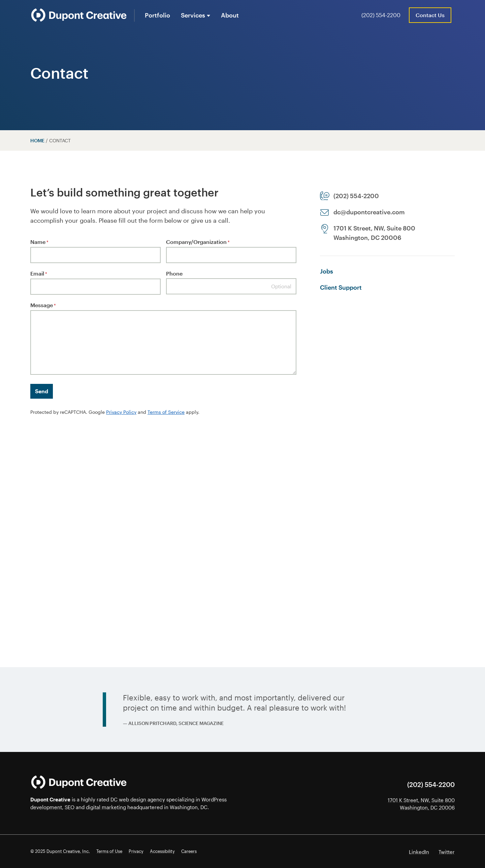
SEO (70, 807)
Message (43, 305)
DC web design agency (138, 799)
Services (193, 15)
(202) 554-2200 (381, 15)
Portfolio (157, 15)
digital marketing (106, 807)
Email (39, 274)
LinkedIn (419, 852)
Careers (189, 851)
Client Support (341, 287)
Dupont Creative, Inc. (68, 851)
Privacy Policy (121, 412)
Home (37, 140)
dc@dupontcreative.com (369, 212)
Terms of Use (109, 851)
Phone (174, 273)
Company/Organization (198, 242)
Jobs (327, 271)
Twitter (447, 852)
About (230, 15)
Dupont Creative (50, 799)
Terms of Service (166, 412)
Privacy (136, 851)
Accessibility (162, 851)
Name (39, 242)
